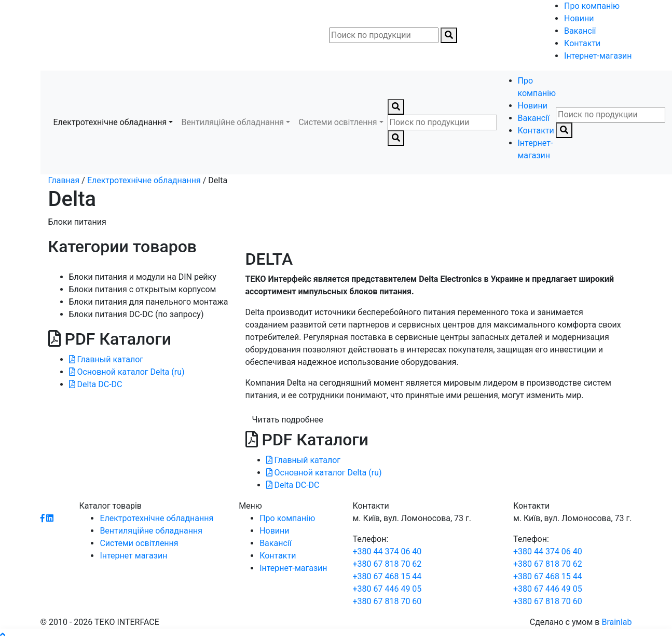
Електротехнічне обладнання (110, 122)
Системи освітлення (338, 122)
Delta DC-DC (96, 384)
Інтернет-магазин (598, 56)
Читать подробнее (288, 420)
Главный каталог (106, 359)
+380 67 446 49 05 (387, 589)
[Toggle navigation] (48, 35)
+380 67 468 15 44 (387, 576)
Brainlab (616, 622)
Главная (64, 180)
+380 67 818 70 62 (387, 564)
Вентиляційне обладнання (232, 122)
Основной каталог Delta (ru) (127, 372)
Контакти (582, 43)
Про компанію (592, 6)
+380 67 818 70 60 (387, 601)
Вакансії (580, 31)
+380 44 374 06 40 (387, 551)
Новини (579, 18)
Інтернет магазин (133, 556)
